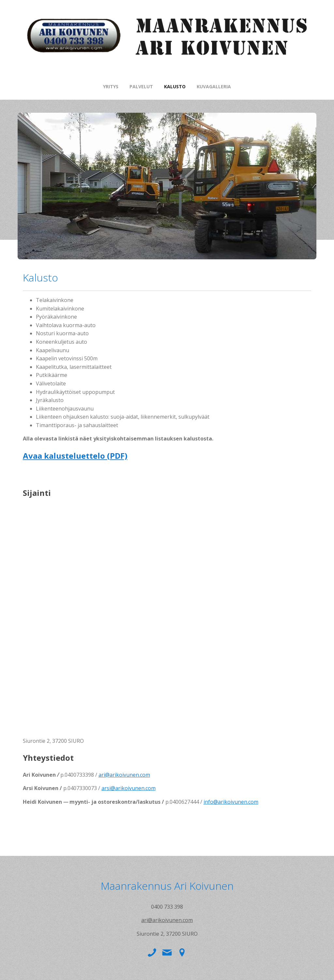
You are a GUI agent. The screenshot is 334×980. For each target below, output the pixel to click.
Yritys (111, 86)
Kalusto (175, 86)
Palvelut (141, 86)
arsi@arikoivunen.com (129, 788)
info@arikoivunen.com (231, 802)
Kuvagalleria (214, 86)
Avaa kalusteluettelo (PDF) (75, 456)
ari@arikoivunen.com (124, 775)
